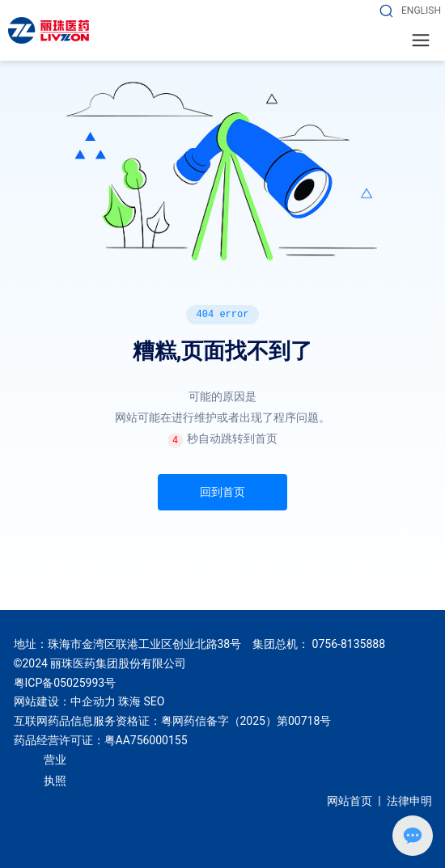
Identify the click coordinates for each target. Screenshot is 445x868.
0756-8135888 (349, 644)
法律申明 (409, 801)
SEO (154, 701)
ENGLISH (421, 11)
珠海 (129, 701)
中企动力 (93, 701)
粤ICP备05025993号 (65, 683)
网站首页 (350, 801)
